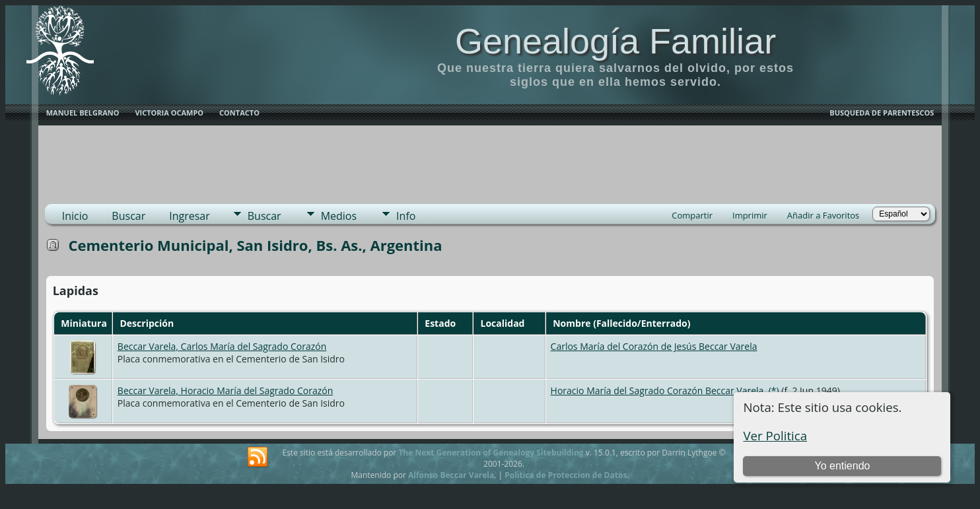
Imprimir (750, 215)
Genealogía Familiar (615, 41)
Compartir (692, 215)
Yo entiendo (843, 466)
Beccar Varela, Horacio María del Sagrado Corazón (225, 390)
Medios (339, 216)
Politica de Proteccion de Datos (566, 475)
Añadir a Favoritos (823, 215)
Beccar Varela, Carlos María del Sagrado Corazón (222, 346)
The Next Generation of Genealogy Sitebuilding (491, 453)
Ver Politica (775, 435)
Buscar (128, 216)
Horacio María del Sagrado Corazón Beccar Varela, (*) (665, 390)
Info (406, 216)
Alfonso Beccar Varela (451, 475)
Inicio (75, 216)
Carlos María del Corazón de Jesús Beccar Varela (654, 346)
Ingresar (190, 216)
